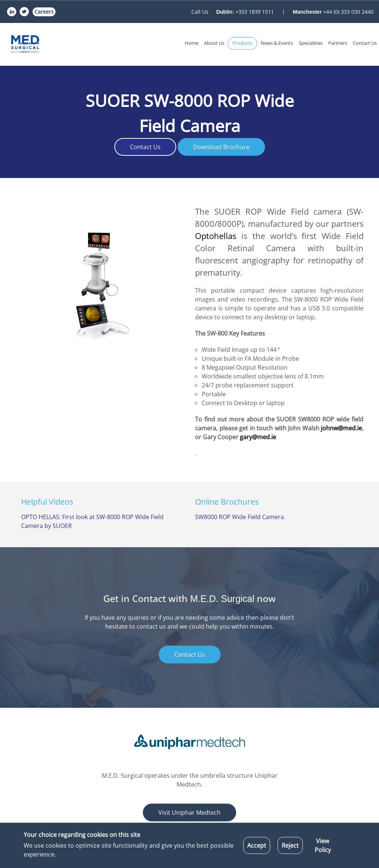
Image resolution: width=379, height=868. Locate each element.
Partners (338, 43)
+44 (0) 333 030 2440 (333, 12)
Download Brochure (221, 147)
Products (242, 43)
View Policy (323, 845)
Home (192, 43)
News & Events (277, 43)
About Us (214, 43)
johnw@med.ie (341, 428)
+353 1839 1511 (246, 12)
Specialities (311, 43)
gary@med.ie (258, 437)
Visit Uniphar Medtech (189, 813)
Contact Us (365, 43)
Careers (44, 12)
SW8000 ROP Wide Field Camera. (240, 517)
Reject (290, 845)
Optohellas (218, 236)
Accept (257, 845)
